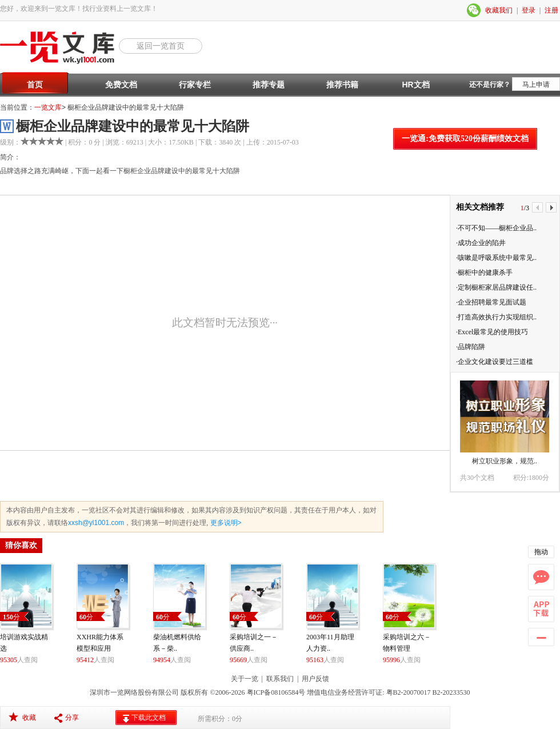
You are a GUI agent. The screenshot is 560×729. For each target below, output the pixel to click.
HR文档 (415, 85)
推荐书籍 (342, 85)
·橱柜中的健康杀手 (484, 273)
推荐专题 (269, 85)
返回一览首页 (161, 46)
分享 (72, 718)
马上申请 (536, 85)
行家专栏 (195, 85)
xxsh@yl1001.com (96, 523)
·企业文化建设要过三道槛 (495, 362)
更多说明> (225, 523)
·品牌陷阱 (471, 347)
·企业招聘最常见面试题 (491, 302)
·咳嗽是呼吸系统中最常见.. (496, 258)
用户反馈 (315, 679)
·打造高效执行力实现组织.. (496, 317)
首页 (35, 85)
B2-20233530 (451, 692)
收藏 (29, 718)
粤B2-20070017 (408, 692)
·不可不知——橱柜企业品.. (496, 228)
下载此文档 (149, 718)
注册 (551, 10)
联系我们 (280, 679)
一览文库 (48, 107)
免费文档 (121, 85)
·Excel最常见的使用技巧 (492, 332)
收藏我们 (499, 10)
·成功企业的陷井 (481, 243)
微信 (474, 10)
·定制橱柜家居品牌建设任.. (496, 287)
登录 (529, 10)
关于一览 (245, 679)
